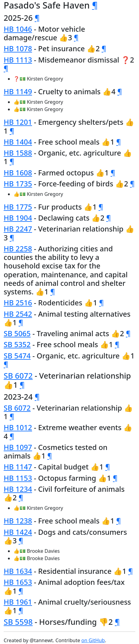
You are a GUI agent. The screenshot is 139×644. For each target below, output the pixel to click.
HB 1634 (18, 571)
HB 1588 (18, 153)
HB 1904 (18, 218)
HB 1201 (18, 122)
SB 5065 (17, 333)
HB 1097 (18, 447)
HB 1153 (18, 478)
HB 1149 (18, 92)
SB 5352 (17, 344)
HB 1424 (18, 532)
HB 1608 (18, 173)
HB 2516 (18, 303)
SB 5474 (17, 356)
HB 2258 (18, 249)
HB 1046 (18, 29)
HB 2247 (18, 229)
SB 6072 (18, 376)
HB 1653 (18, 582)
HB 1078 (18, 49)
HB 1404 (18, 142)
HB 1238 (18, 521)
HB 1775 (18, 207)
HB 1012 (18, 427)
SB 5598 (18, 622)
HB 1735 (18, 184)
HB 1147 (18, 467)
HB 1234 (18, 489)
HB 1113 (18, 60)
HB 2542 (18, 314)
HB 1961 (18, 602)
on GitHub (93, 640)
